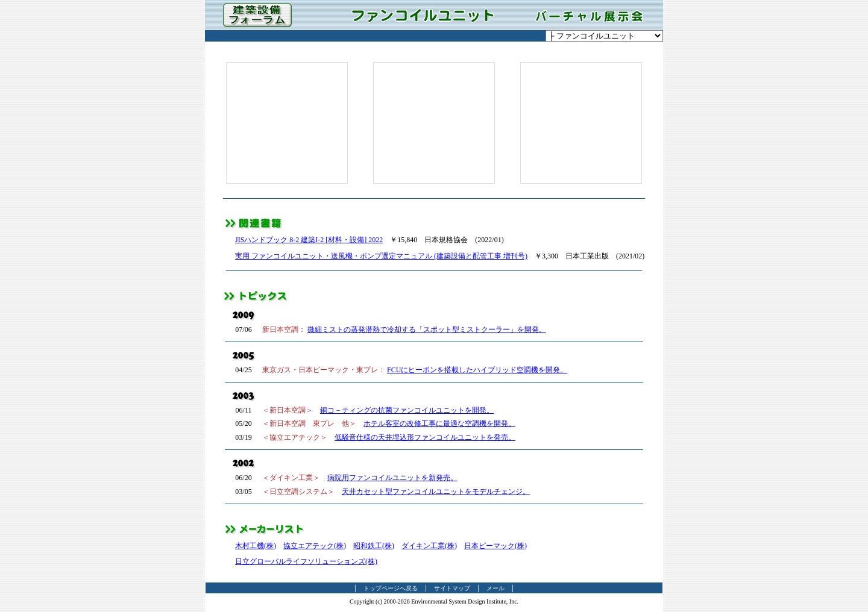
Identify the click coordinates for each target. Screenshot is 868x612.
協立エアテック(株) (315, 546)
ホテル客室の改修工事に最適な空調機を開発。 (439, 423)
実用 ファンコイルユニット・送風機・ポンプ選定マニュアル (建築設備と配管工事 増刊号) (381, 256)
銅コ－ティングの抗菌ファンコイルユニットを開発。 (407, 410)
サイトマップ (452, 588)
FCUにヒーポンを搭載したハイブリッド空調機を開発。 (477, 370)
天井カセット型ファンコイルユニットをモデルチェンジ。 (436, 492)
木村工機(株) (256, 546)
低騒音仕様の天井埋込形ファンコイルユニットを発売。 (425, 437)
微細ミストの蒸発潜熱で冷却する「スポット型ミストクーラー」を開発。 (427, 329)
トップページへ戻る (391, 588)
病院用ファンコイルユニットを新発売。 (392, 478)
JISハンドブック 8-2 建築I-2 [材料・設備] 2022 (309, 240)
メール (495, 588)
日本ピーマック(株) (495, 546)
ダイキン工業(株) (429, 546)
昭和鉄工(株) (374, 546)
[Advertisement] (287, 123)
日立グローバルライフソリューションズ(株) (306, 561)
